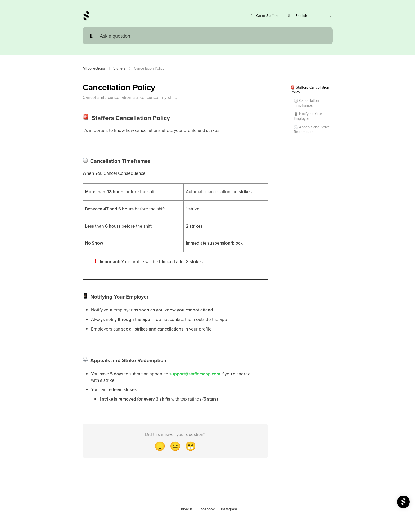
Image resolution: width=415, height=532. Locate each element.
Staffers (119, 68)
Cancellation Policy (149, 68)
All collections (94, 68)
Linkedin (185, 509)
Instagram (229, 509)
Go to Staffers (264, 16)
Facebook (207, 509)
